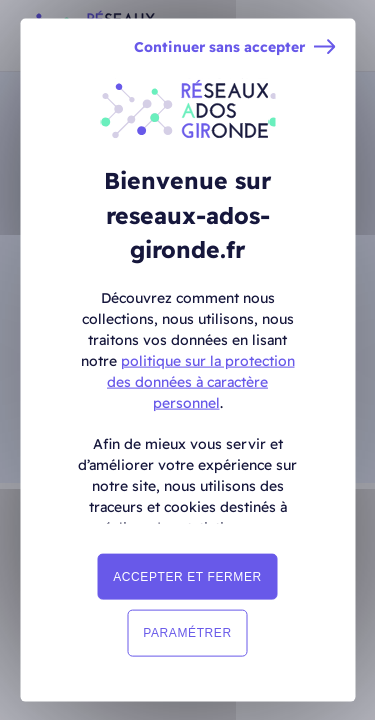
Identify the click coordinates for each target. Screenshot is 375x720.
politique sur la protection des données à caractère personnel (201, 381)
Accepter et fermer (187, 577)
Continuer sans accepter (219, 47)
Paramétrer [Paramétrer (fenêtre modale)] (187, 633)
